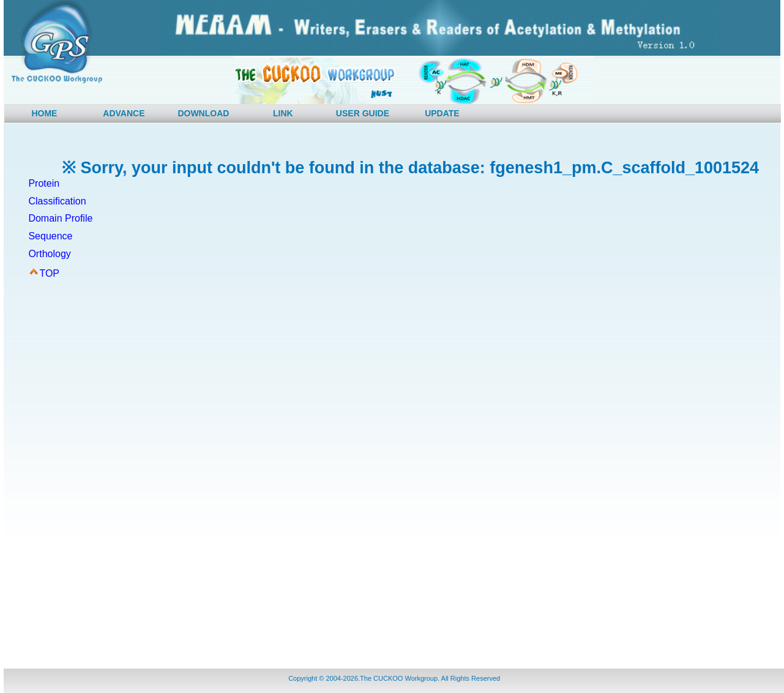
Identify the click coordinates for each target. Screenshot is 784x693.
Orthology (49, 254)
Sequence (50, 236)
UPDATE (442, 113)
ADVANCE (124, 113)
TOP (49, 273)
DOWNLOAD (203, 113)
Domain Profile (60, 218)
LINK (283, 113)
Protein (44, 183)
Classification (57, 201)
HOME (44, 113)
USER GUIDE (363, 113)
